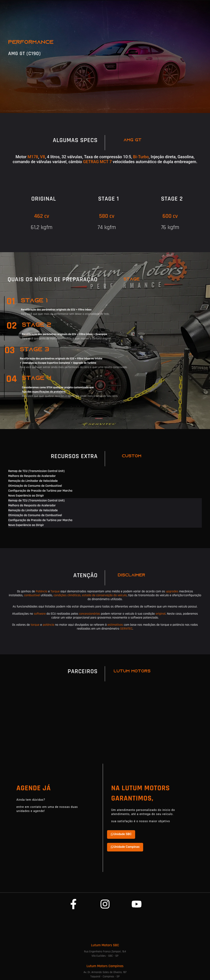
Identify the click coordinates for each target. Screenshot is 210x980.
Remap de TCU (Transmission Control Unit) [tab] (36, 471)
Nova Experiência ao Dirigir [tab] (26, 496)
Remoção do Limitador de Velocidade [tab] (33, 481)
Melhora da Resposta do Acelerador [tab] (32, 476)
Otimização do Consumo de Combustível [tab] (35, 486)
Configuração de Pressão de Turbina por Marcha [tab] (40, 491)
